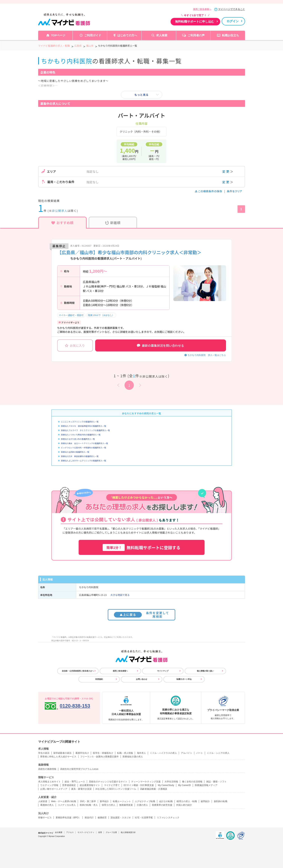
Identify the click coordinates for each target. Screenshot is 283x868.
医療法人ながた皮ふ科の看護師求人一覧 (78, 439)
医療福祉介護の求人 (133, 757)
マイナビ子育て (112, 785)
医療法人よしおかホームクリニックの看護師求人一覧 (84, 461)
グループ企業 (111, 832)
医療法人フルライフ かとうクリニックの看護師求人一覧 (86, 430)
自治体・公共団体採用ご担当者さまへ (78, 671)
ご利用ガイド (93, 35)
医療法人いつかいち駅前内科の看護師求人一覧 (81, 435)
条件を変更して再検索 (141, 615)
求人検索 (162, 35)
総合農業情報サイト (90, 785)
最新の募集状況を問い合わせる (160, 345)
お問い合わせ (142, 679)
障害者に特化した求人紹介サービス (58, 757)
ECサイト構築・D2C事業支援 (139, 785)
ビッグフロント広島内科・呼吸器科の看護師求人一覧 (84, 448)
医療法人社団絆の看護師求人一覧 (75, 452)
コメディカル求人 (67, 805)
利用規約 (99, 679)
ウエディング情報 (49, 785)
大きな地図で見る (120, 595)
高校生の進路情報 (47, 769)
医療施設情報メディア (206, 785)
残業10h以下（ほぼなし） (101, 315)
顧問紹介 (205, 801)
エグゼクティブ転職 (145, 801)
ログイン (233, 21)
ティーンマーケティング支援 (146, 782)
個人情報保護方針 (128, 832)
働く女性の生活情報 (192, 782)
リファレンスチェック (168, 818)
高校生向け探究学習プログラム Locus (79, 769)
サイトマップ (163, 671)
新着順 (113, 223)
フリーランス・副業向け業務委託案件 (99, 757)
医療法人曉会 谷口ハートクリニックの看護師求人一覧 (85, 443)
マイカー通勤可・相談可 (71, 315)
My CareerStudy (166, 785)
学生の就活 (44, 753)
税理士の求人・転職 (187, 801)
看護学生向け (82, 753)
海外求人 (141, 753)
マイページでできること (232, 9)
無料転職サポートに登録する (142, 547)
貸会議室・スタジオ (121, 818)
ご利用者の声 (196, 35)
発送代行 (89, 818)
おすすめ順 (62, 223)
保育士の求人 (108, 805)
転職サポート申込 (184, 679)
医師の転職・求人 (89, 805)
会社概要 (59, 832)
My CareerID (184, 785)
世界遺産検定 (69, 785)
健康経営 (102, 818)
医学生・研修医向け (103, 753)
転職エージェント (122, 801)
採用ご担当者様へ (202, 9)
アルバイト (187, 753)
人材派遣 (43, 801)
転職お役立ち (231, 35)
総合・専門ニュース (75, 782)
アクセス (70, 832)
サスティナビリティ (86, 832)
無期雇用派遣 (126, 805)
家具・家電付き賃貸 (81, 789)
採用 (100, 832)
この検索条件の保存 (209, 191)
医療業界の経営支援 (162, 805)
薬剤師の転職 (221, 801)
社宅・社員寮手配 (144, 818)
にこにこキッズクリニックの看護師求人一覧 (80, 422)
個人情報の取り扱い (205, 671)
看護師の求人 (47, 805)
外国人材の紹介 (184, 805)
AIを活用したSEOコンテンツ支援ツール (116, 789)
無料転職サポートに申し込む (195, 22)
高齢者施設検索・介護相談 (154, 789)
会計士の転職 (166, 801)
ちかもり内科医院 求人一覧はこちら (207, 355)
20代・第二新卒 (88, 801)
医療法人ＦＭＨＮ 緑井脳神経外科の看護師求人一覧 (84, 426)
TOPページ (58, 35)
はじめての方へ (127, 35)
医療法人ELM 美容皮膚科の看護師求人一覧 (80, 456)
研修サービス (45, 818)
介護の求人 (142, 805)
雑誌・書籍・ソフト (216, 782)
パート (200, 753)
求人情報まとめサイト (49, 782)
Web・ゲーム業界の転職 (64, 801)
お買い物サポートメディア (54, 789)
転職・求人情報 (125, 753)
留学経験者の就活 (62, 753)
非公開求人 (60, 211)
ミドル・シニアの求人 (218, 753)
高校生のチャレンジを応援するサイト (108, 782)
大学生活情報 (171, 782)
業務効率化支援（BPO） (68, 818)
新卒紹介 (104, 801)
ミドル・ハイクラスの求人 (163, 753)
